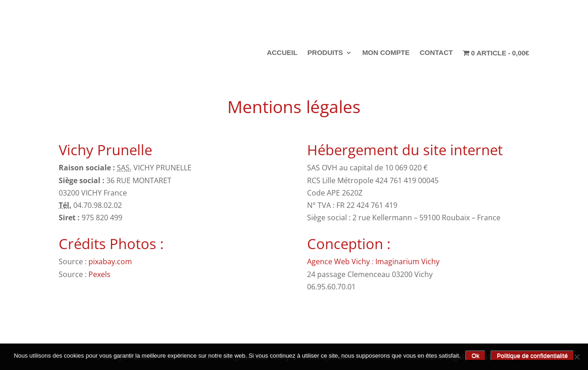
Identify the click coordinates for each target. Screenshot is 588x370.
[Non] (577, 357)
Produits (325, 53)
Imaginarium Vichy (407, 261)
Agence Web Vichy (338, 261)
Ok (475, 356)
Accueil (282, 53)
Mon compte (386, 53)
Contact (436, 53)
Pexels (100, 274)
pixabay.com (111, 261)
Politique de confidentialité (532, 356)
